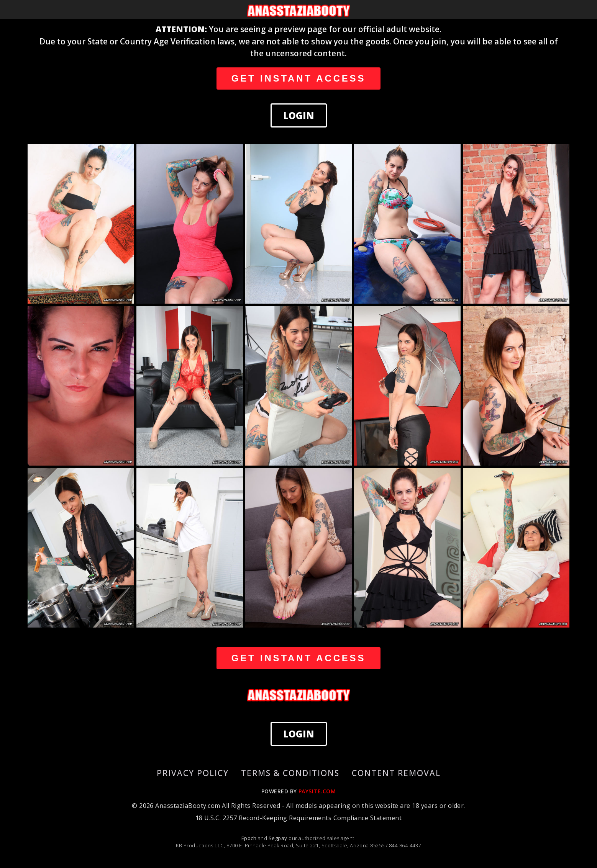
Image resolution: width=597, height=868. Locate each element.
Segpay (279, 838)
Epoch (250, 838)
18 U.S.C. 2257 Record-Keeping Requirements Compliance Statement (298, 818)
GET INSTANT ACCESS (298, 78)
